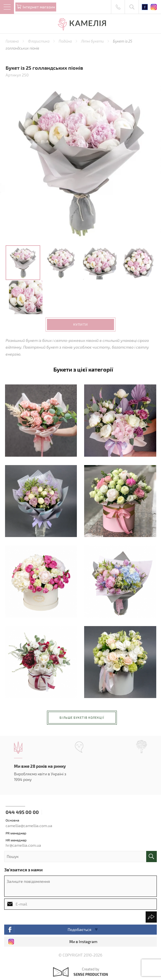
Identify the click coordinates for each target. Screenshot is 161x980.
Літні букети (93, 41)
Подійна (66, 41)
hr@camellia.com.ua (23, 845)
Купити (80, 324)
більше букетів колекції (82, 718)
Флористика (39, 41)
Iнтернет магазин (39, 7)
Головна (13, 41)
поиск (151, 857)
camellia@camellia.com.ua (29, 826)
